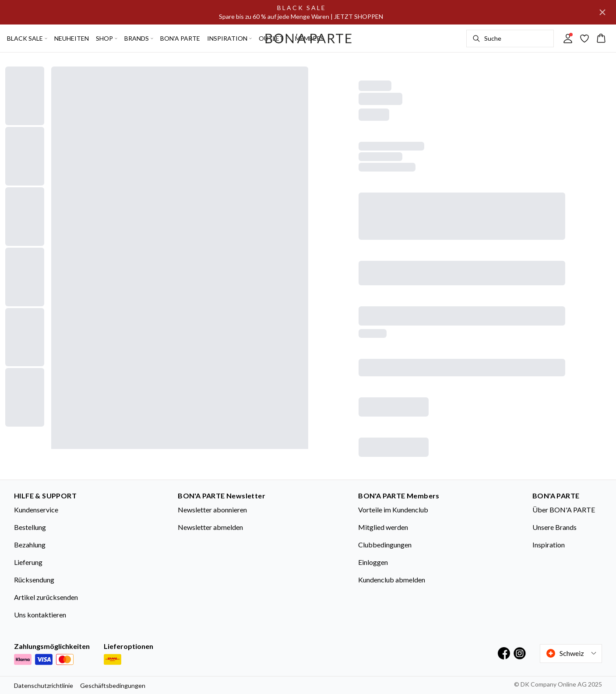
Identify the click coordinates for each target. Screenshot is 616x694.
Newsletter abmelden (210, 527)
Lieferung (28, 562)
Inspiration (549, 545)
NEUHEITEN (72, 38)
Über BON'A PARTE (564, 510)
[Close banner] (602, 12)
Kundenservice (36, 510)
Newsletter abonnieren (212, 510)
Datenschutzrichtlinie (44, 685)
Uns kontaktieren (40, 615)
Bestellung (30, 527)
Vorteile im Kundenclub (393, 510)
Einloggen (373, 562)
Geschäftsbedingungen (113, 685)
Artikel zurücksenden (46, 597)
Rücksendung (34, 580)
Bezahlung (30, 545)
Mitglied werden (383, 527)
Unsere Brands (554, 527)
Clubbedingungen (385, 545)
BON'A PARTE (180, 38)
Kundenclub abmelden (392, 580)
